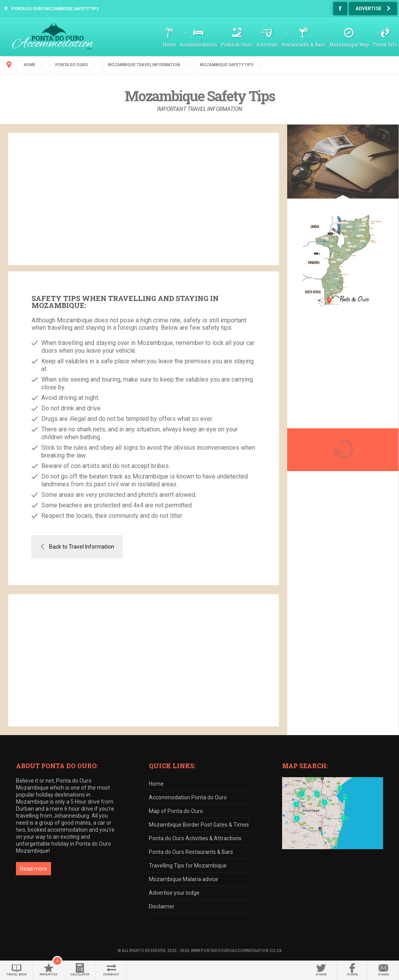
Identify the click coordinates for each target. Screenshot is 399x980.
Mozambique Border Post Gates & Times (199, 825)
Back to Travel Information (82, 547)
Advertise (368, 9)
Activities (267, 44)
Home (169, 44)
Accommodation (198, 44)
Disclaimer (162, 906)
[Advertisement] (143, 199)
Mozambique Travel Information (144, 65)
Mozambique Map (349, 44)
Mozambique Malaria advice (184, 879)
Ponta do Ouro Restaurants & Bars (191, 852)
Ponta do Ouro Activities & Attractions (195, 838)
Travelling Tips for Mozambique (188, 866)
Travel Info (385, 44)
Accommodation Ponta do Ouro (188, 797)
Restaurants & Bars (304, 44)
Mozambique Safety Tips (227, 65)
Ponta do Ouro (237, 44)
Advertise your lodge (174, 893)
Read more (34, 869)
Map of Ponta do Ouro (176, 811)
